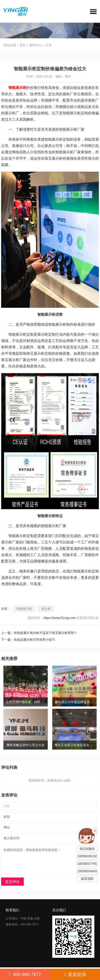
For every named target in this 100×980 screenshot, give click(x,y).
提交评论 (12, 882)
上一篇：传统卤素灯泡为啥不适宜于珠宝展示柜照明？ (39, 633)
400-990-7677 (25, 974)
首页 (22, 45)
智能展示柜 (24, 609)
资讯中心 (36, 45)
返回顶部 (87, 879)
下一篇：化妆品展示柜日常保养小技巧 (28, 640)
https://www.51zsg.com (60, 618)
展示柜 (46, 609)
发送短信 (75, 974)
